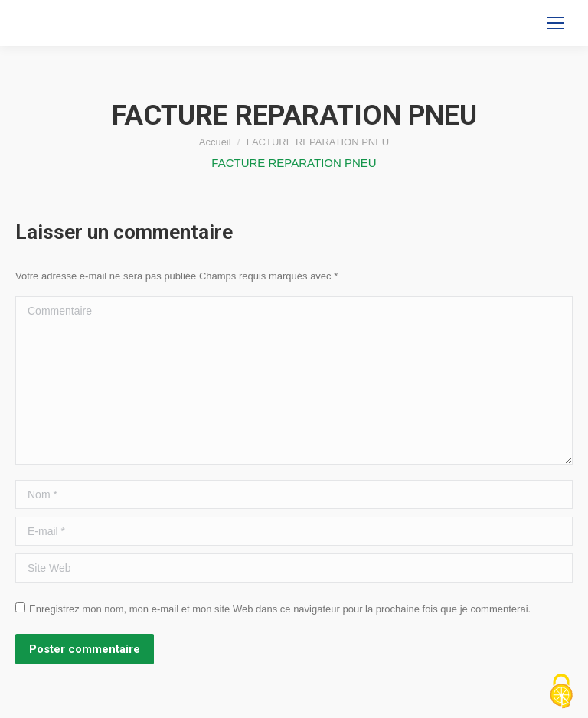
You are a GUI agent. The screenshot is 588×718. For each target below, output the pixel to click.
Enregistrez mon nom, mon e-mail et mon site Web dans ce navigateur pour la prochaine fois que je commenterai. (280, 609)
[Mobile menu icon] (555, 23)
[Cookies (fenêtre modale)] (561, 692)
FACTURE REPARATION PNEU (294, 163)
